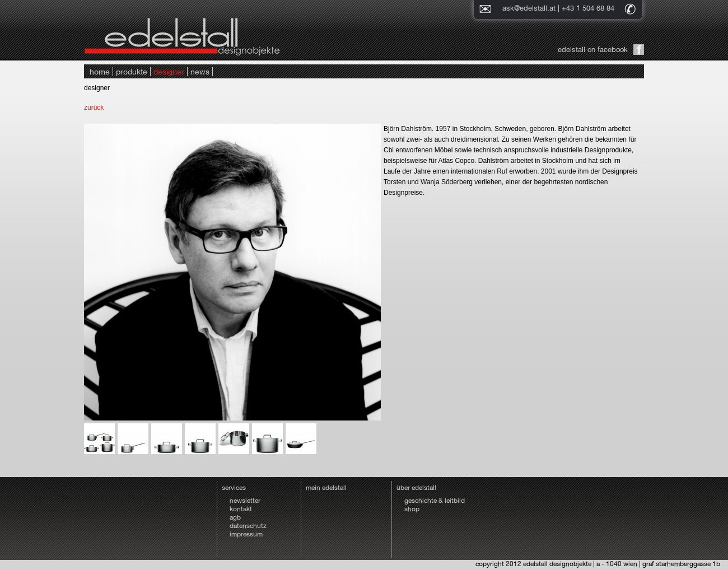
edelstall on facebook (593, 50)
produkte (132, 72)
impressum (246, 534)
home (100, 72)
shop (412, 509)
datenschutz (248, 526)
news (200, 72)
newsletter (245, 501)
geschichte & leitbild (435, 501)
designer (169, 72)
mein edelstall (326, 488)
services (234, 488)
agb (235, 517)
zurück (94, 108)
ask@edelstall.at (529, 8)
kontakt (241, 509)
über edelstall (416, 488)
